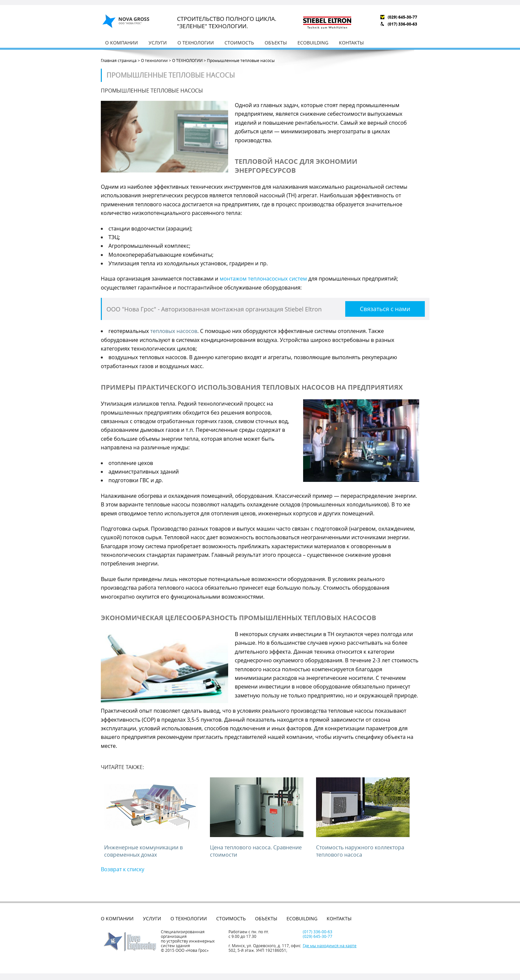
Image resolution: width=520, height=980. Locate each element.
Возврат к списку (123, 869)
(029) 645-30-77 (402, 17)
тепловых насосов (174, 331)
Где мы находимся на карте (330, 946)
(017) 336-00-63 (402, 24)
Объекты (276, 43)
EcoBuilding (313, 43)
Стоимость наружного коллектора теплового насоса (360, 851)
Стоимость (239, 43)
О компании (122, 43)
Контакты (351, 43)
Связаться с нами (385, 309)
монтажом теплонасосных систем (263, 279)
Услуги (158, 43)
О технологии (196, 43)
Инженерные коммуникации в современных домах (143, 851)
